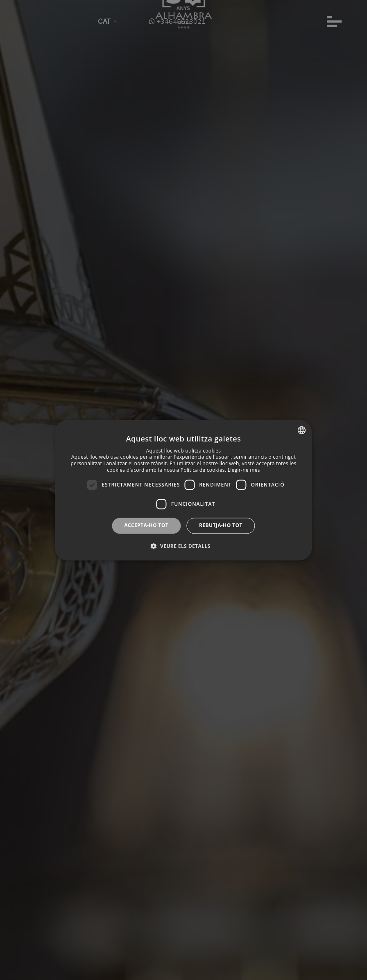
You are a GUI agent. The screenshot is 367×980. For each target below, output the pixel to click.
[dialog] (183, 490)
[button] (184, 546)
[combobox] (302, 430)
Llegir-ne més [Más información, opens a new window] (244, 470)
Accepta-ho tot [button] (146, 526)
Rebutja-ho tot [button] (221, 526)
